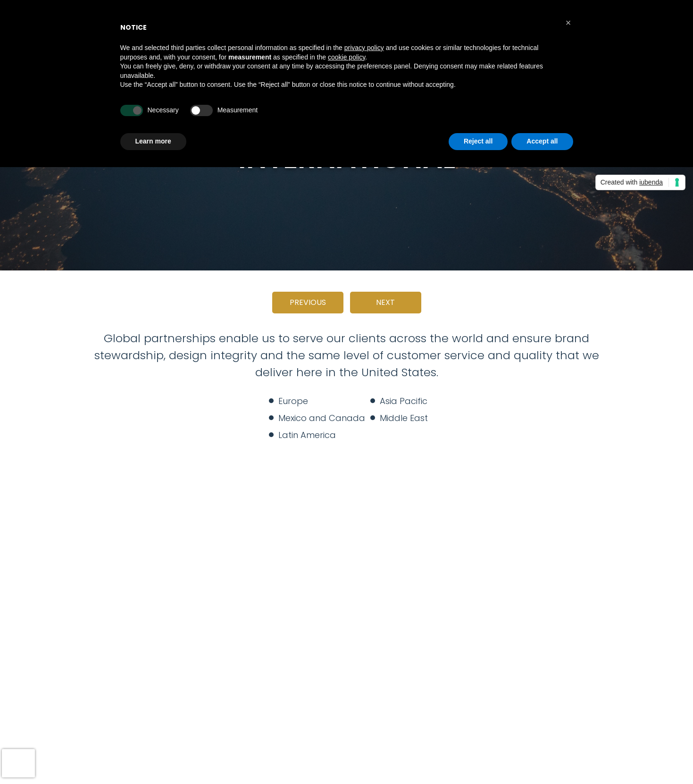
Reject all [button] (478, 141)
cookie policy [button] (346, 57)
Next (385, 302)
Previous (308, 302)
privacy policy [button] (364, 48)
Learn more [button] (153, 141)
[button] (568, 23)
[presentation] (18, 763)
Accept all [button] (542, 141)
